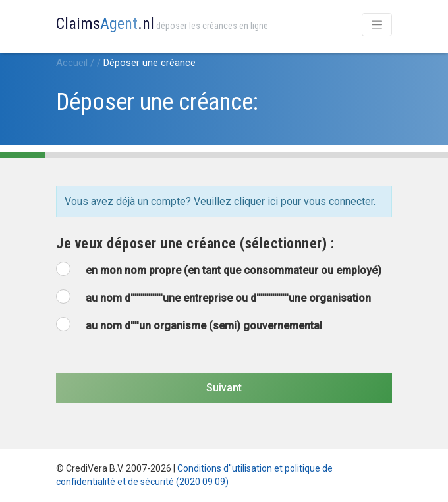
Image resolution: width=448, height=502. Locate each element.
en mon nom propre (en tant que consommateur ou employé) (234, 270)
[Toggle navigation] (377, 25)
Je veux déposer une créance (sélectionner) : (195, 243)
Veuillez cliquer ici (236, 201)
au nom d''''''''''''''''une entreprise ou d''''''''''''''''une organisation (228, 298)
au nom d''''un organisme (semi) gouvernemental (204, 326)
